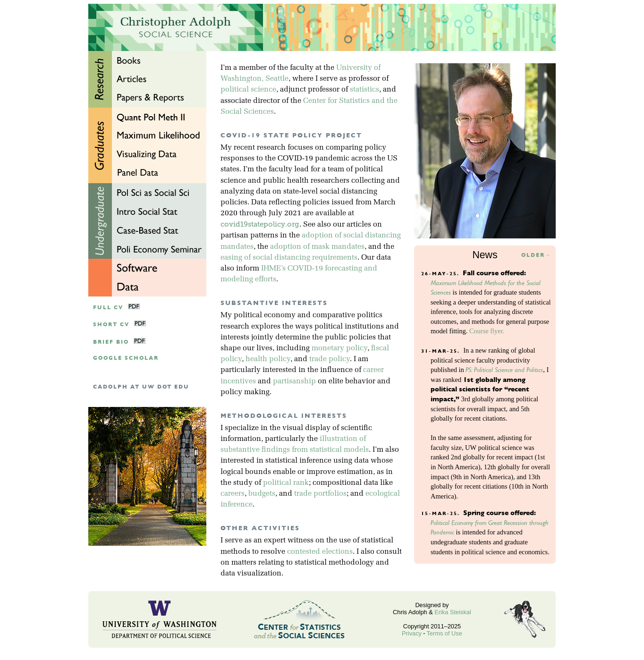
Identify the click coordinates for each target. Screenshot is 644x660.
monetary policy (339, 348)
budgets (262, 494)
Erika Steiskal (453, 612)
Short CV (111, 325)
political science (248, 90)
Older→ (536, 255)
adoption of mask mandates (317, 247)
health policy (268, 359)
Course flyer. (487, 331)
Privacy (412, 633)
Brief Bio (111, 342)
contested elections (320, 552)
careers (233, 494)
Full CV (108, 308)
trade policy (330, 359)
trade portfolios (320, 494)
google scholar (126, 358)
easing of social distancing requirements (289, 258)
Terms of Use (444, 633)
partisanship (294, 381)
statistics (364, 90)
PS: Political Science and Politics (504, 370)
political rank (286, 483)
